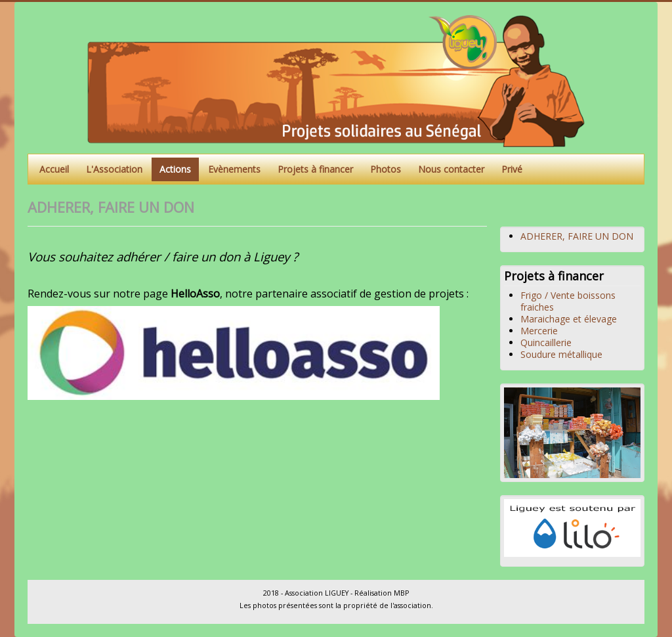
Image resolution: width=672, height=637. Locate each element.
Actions (175, 169)
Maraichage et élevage (569, 319)
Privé (512, 169)
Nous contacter (451, 169)
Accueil (54, 169)
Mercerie (539, 331)
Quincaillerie (546, 342)
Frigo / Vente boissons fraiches (568, 301)
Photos (386, 169)
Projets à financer (315, 169)
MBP (401, 593)
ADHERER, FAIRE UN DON (577, 236)
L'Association (114, 169)
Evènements (234, 169)
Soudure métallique (561, 354)
